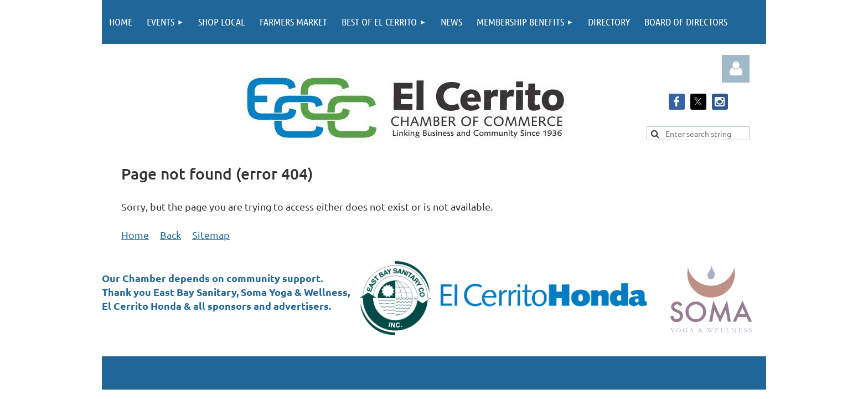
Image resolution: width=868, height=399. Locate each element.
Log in (736, 69)
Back (170, 235)
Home (135, 235)
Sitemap (211, 235)
